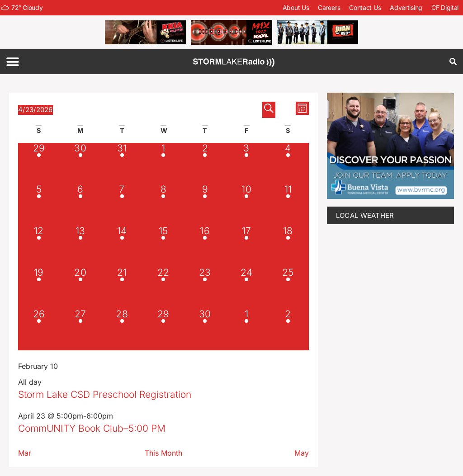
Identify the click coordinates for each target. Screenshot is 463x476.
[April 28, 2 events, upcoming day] (122, 330)
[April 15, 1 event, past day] (163, 246)
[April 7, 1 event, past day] (122, 205)
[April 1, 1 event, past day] (163, 164)
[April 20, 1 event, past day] (80, 288)
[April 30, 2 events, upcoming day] (205, 330)
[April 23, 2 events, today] (205, 288)
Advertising (406, 7)
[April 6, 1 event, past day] (80, 205)
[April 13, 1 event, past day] (80, 246)
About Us (296, 7)
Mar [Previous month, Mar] (25, 453)
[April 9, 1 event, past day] (205, 205)
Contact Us (365, 7)
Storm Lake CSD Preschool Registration (105, 394)
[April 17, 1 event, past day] (246, 246)
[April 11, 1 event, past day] (288, 205)
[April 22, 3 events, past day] (163, 288)
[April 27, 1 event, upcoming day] (80, 330)
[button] (12, 62)
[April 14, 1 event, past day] (122, 246)
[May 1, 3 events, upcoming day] (246, 330)
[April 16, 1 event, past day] (205, 246)
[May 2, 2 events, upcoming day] (288, 330)
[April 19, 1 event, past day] (39, 288)
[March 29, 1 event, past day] (39, 164)
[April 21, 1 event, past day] (122, 288)
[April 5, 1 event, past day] (39, 205)
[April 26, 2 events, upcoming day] (39, 330)
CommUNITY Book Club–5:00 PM (92, 428)
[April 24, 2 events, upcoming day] (246, 288)
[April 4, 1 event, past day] (288, 164)
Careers (329, 7)
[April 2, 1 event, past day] (205, 164)
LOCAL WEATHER (365, 215)
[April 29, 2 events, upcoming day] (163, 330)
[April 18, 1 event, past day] (288, 246)
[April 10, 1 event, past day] (246, 205)
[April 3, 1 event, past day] (246, 164)
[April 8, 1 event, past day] (163, 205)
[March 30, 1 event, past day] (80, 164)
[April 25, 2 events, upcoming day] (288, 288)
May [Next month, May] (302, 453)
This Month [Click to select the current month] (163, 453)
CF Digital (445, 7)
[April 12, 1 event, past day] (39, 246)
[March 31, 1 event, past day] (122, 164)
